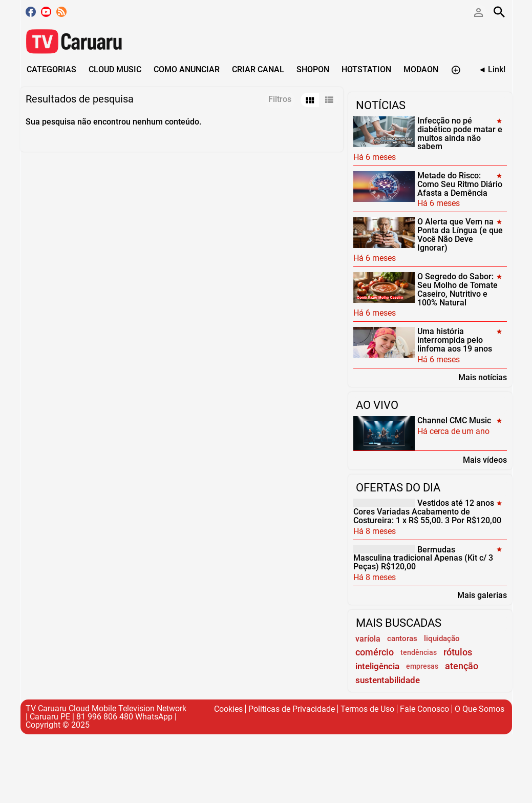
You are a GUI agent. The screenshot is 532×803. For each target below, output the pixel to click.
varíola (368, 639)
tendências (419, 653)
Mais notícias (483, 377)
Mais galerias (482, 595)
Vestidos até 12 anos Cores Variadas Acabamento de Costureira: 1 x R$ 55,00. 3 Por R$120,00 (427, 512)
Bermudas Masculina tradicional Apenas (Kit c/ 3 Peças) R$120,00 (423, 558)
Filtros (280, 99)
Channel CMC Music (454, 420)
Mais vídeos (485, 460)
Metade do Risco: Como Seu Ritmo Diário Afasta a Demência (460, 184)
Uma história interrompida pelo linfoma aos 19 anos (455, 340)
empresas (422, 666)
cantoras (402, 639)
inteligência (377, 666)
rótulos (458, 652)
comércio (375, 652)
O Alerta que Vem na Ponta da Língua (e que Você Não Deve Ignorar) (460, 234)
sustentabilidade (388, 680)
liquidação (442, 639)
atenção (462, 666)
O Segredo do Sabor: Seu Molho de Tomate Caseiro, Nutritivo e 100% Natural (457, 289)
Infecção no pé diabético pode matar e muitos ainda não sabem (460, 133)
